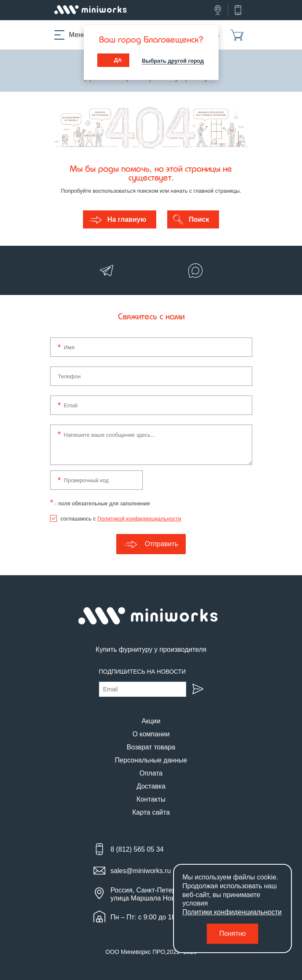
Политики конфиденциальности (232, 912)
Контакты (151, 799)
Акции (151, 721)
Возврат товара (151, 747)
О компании (151, 734)
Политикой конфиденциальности (139, 519)
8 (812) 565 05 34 (137, 849)
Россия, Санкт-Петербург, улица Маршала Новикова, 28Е (159, 894)
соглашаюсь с (121, 519)
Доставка (151, 786)
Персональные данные (151, 760)
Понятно (233, 934)
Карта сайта (151, 812)
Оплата (151, 773)
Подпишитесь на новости (143, 672)
